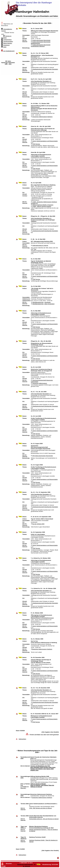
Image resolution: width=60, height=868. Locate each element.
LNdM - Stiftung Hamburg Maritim (41, 206)
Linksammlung (6, 40)
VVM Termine (35, 144)
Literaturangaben (7, 41)
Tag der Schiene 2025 (38, 524)
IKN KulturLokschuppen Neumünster (42, 456)
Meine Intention (7, 43)
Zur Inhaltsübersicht (8, 51)
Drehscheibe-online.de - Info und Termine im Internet (44, 819)
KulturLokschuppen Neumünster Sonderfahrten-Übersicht (41, 46)
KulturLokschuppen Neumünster (41, 40)
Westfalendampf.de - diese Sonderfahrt (43, 304)
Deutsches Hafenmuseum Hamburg (42, 117)
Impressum (5, 45)
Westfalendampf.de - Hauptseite (41, 302)
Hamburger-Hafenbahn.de (25, 864)
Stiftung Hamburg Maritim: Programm (42, 205)
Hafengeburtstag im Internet (40, 245)
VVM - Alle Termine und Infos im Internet (40, 808)
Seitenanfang (22, 739)
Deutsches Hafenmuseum (39, 383)
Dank (4, 47)
